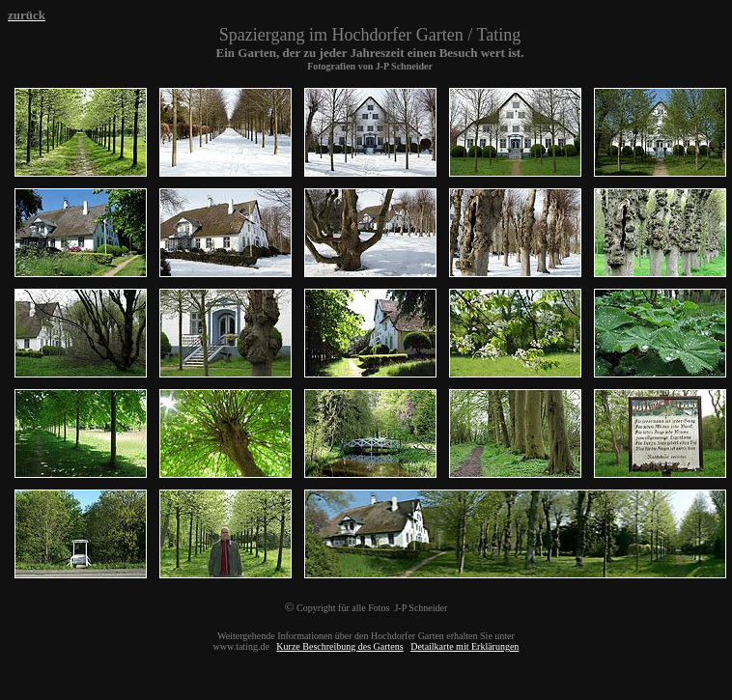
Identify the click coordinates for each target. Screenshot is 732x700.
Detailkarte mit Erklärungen (465, 646)
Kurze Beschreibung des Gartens (339, 646)
